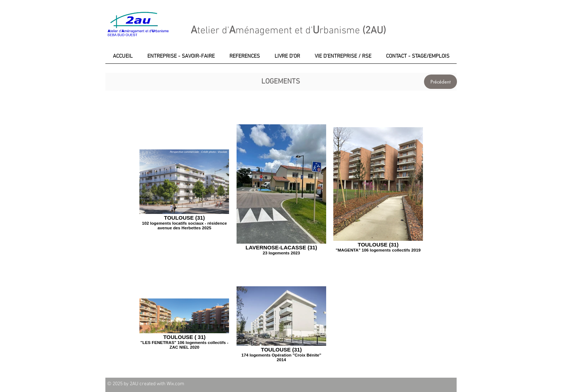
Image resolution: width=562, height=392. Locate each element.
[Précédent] (440, 82)
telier (208, 31)
